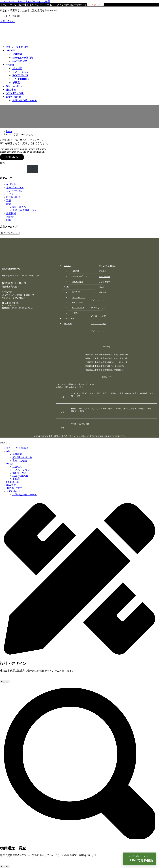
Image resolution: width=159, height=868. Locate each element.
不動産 (16, 82)
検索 (2, 163)
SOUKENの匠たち (23, 58)
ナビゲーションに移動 (38, 1)
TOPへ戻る (12, 157)
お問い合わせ (7, 21)
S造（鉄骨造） (20, 207)
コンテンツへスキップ (12, 1)
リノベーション (21, 72)
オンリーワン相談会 (17, 448)
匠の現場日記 (14, 197)
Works (9, 464)
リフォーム (12, 194)
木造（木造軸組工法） (25, 210)
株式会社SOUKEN (14, 284)
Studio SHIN (13, 482)
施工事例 (11, 485)
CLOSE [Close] (5, 682)
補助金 (10, 217)
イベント (11, 184)
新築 (9, 204)
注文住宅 (17, 68)
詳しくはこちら (95, 5)
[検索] (33, 169)
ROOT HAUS (20, 75)
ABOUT (10, 451)
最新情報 (11, 214)
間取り (10, 220)
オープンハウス (15, 187)
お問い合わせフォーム (25, 100)
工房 (9, 201)
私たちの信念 (20, 61)
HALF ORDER (21, 79)
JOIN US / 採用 (14, 488)
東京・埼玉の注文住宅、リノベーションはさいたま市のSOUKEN (76, 436)
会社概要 (17, 54)
